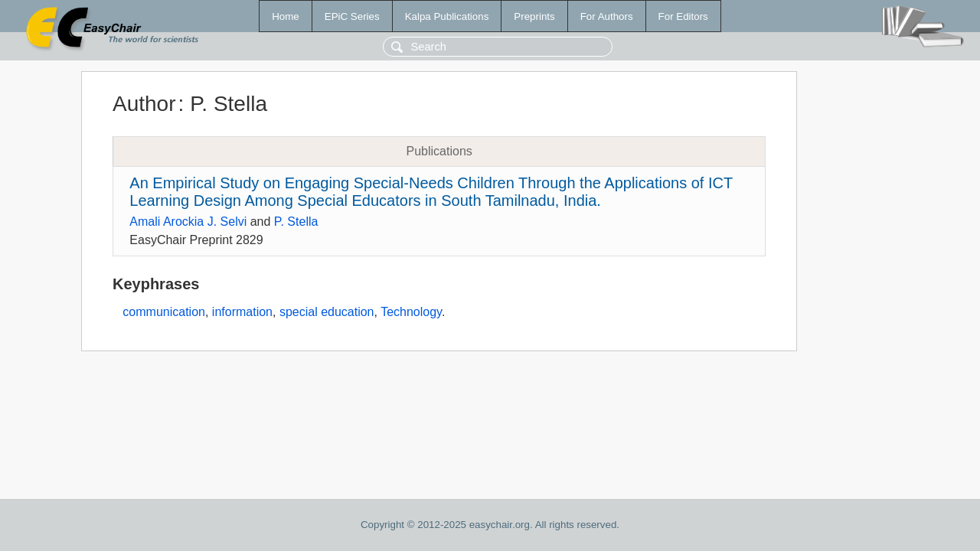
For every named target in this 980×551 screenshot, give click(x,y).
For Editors (683, 16)
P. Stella (296, 222)
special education (327, 312)
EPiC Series (352, 16)
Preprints (534, 16)
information (242, 312)
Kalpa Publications (447, 16)
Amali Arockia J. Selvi (188, 222)
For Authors (607, 16)
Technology (411, 312)
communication (164, 312)
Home (286, 16)
